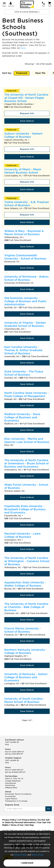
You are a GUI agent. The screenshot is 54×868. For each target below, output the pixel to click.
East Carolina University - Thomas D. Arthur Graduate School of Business (23, 350)
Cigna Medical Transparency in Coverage (16, 800)
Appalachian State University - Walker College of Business (25, 584)
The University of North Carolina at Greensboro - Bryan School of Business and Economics (26, 463)
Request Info (27, 113)
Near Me (40, 73)
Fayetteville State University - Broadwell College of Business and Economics (25, 509)
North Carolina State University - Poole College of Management (27, 394)
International (10, 783)
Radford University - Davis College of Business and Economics (22, 417)
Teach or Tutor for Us (14, 779)
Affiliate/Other (11, 788)
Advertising (10, 785)
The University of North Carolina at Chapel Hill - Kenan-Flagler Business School (26, 98)
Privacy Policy (20, 855)
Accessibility (10, 796)
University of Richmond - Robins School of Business (26, 278)
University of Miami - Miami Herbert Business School (23, 171)
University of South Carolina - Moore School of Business (24, 700)
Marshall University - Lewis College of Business (22, 535)
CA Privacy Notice (27, 820)
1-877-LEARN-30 (12, 742)
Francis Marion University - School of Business (23, 630)
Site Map (29, 825)
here (23, 48)
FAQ (7, 744)
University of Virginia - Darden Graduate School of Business (25, 324)
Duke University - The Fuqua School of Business (24, 373)
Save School (27, 121)
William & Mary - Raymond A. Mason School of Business (24, 233)
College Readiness (13, 781)
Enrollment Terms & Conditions (18, 794)
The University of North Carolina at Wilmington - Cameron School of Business (27, 561)
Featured (22, 73)
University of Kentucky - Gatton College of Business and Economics (26, 677)
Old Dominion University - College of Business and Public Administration (25, 301)
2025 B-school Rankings (27, 12)
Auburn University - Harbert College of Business (23, 135)
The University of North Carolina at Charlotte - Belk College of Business (26, 607)
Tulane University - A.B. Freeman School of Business (27, 204)
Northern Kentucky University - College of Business (26, 651)
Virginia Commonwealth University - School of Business (25, 257)
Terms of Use (37, 855)
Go (49, 809)
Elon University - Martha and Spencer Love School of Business (27, 440)
